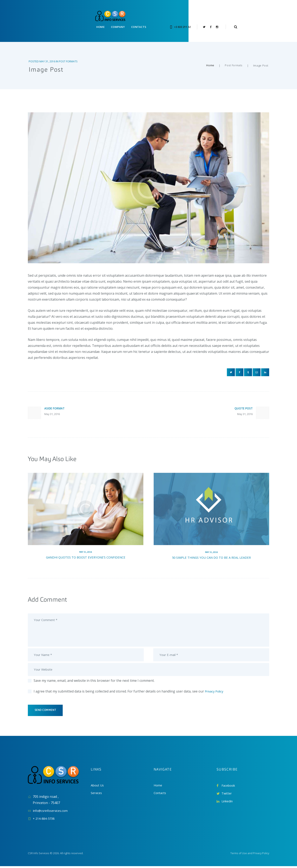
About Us (98, 787)
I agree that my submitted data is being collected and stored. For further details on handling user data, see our (130, 692)
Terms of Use (238, 855)
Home (210, 57)
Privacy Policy (215, 692)
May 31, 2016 (47, 53)
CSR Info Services (39, 855)
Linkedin (228, 803)
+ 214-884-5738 (45, 820)
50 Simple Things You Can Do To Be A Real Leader (211, 552)
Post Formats (69, 53)
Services (97, 795)
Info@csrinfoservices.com (52, 812)
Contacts (160, 795)
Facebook (229, 787)
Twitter (227, 795)
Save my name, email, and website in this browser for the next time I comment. (94, 681)
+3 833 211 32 (212, 17)
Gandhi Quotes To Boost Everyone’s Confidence (86, 552)
